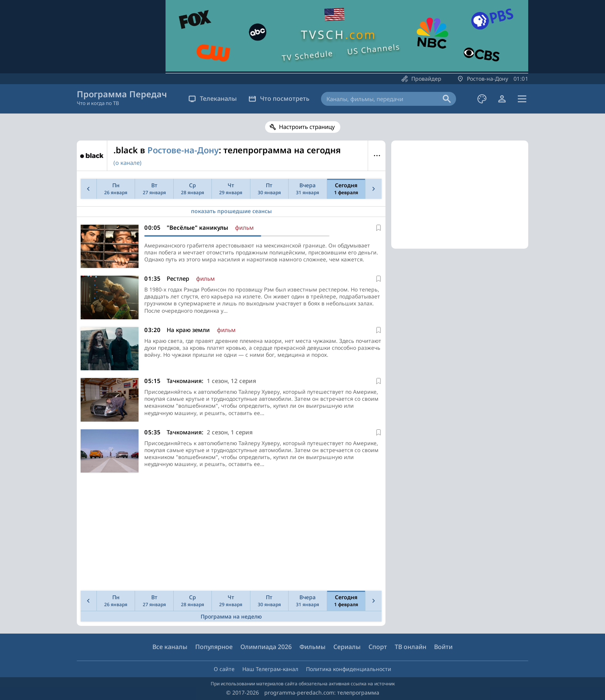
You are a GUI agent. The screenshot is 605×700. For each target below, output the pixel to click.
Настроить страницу (307, 127)
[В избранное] (379, 228)
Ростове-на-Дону (183, 150)
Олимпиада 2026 (266, 647)
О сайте (224, 669)
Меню (377, 156)
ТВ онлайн (411, 647)
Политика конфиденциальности (349, 669)
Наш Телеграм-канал (270, 669)
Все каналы (170, 647)
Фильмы (313, 647)
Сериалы (347, 647)
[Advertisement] (230, 534)
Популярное (214, 647)
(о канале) (128, 163)
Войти (443, 647)
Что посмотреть (279, 98)
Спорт (378, 647)
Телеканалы (213, 98)
